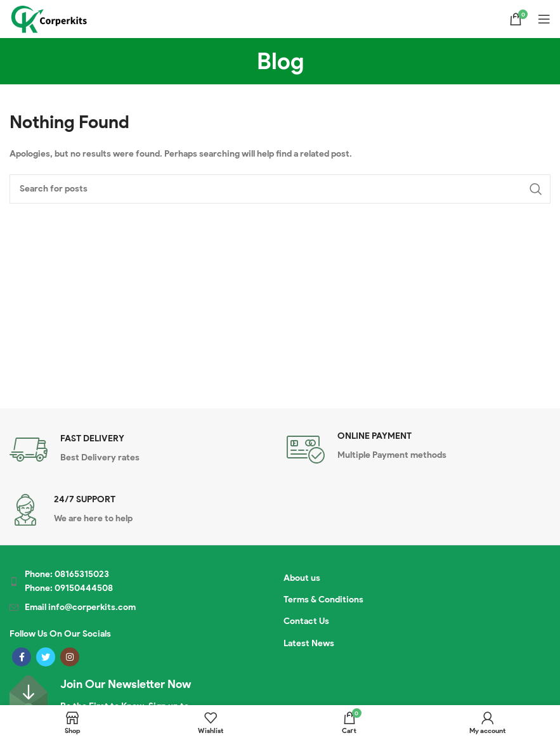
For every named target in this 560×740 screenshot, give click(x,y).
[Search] (280, 189)
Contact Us (306, 621)
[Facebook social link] (22, 657)
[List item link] (123, 582)
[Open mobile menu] (544, 19)
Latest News (309, 643)
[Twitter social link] (46, 657)
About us (302, 578)
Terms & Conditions (323, 600)
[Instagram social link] (70, 657)
